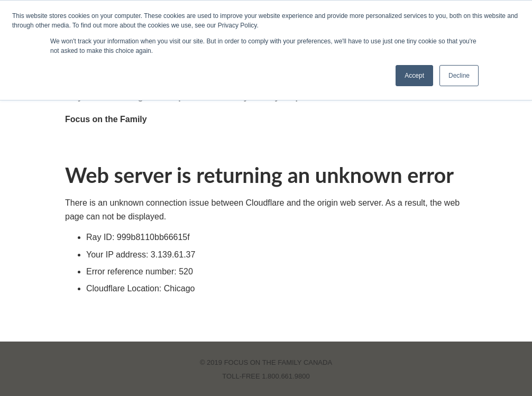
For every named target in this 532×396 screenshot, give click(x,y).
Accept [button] (414, 76)
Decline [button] (459, 76)
